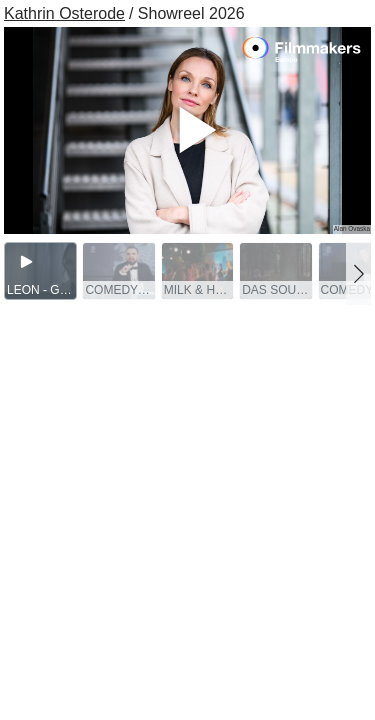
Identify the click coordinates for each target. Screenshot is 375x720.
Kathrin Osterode (64, 13)
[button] (358, 273)
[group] (40, 271)
